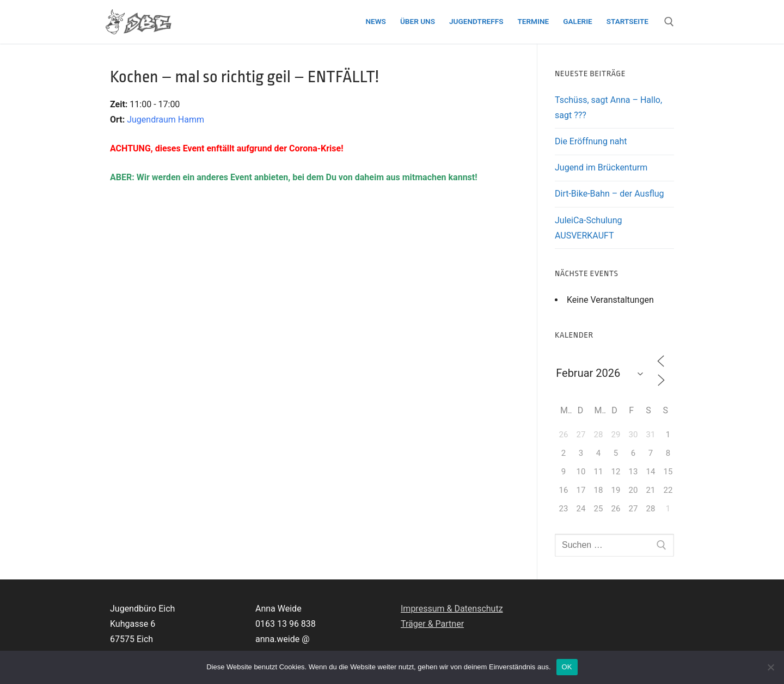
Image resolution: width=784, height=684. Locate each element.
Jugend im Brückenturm (601, 167)
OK (567, 667)
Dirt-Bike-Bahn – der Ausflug (610, 194)
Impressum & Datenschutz (452, 609)
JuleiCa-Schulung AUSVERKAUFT (589, 228)
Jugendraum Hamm (166, 120)
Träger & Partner (432, 624)
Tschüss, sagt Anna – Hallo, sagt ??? (608, 108)
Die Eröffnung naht (591, 141)
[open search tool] (669, 22)
